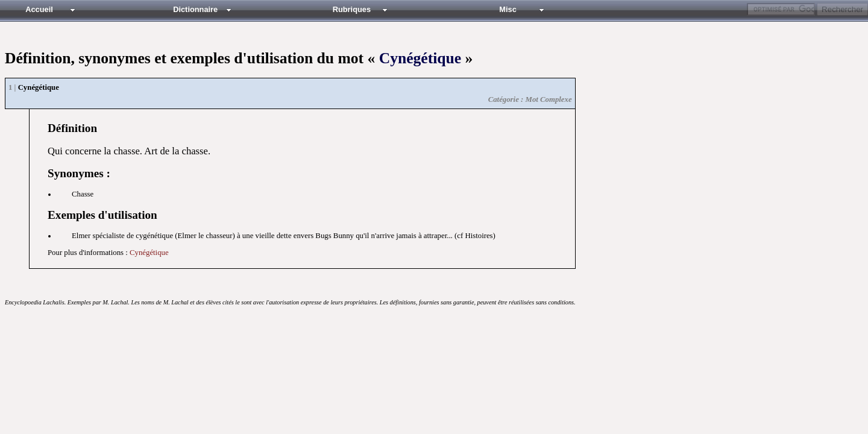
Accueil (39, 9)
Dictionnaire (195, 9)
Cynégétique (420, 58)
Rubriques (352, 9)
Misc (508, 9)
